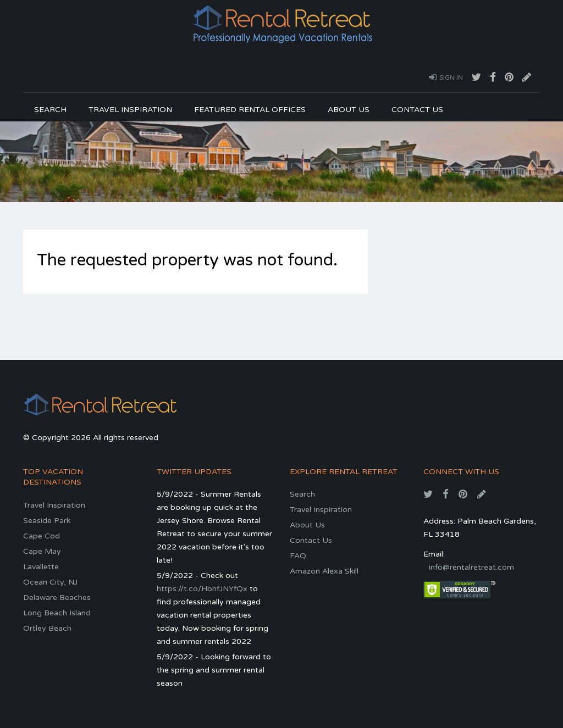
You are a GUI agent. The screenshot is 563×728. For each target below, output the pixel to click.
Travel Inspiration (130, 110)
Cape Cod (42, 536)
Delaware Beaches (57, 598)
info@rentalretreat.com (471, 567)
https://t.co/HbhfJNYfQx (202, 589)
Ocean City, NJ (50, 582)
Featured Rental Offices (250, 110)
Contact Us (417, 110)
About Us (349, 110)
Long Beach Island (57, 613)
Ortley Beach (47, 628)
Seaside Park (47, 521)
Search (50, 110)
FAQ (298, 556)
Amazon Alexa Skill (324, 571)
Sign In (446, 77)
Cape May (42, 551)
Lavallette (41, 567)
